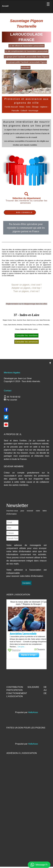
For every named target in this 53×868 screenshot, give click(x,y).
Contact (8, 391)
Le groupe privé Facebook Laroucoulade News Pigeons (27, 57)
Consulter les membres (27, 336)
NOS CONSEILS (24, 212)
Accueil (5, 6)
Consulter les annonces (27, 342)
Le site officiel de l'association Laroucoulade (27, 46)
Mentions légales (12, 373)
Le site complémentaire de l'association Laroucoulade (27, 51)
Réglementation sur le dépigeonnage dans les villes (27, 304)
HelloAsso (33, 712)
